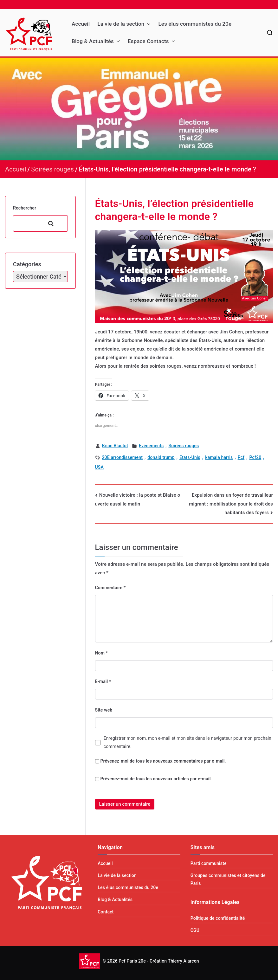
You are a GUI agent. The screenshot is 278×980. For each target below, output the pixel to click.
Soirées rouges (184, 446)
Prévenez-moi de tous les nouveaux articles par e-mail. (156, 779)
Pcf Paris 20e (132, 961)
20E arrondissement (123, 457)
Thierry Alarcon (184, 961)
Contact (106, 912)
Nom (102, 653)
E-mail (103, 681)
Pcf (241, 457)
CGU (195, 930)
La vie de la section (124, 24)
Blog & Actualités (96, 41)
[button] (147, 24)
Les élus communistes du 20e (195, 24)
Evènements (151, 446)
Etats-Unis (190, 457)
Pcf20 (255, 457)
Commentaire (110, 588)
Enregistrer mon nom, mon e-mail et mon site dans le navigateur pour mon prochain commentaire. (187, 742)
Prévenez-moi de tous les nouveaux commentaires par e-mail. (163, 761)
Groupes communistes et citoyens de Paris (228, 879)
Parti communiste (209, 863)
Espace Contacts (152, 41)
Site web (104, 710)
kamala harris (219, 457)
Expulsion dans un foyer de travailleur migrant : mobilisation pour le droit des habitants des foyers (231, 504)
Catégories (27, 264)
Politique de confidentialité (218, 918)
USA (99, 467)
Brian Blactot (115, 446)
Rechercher (25, 208)
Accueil (81, 24)
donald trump (161, 457)
